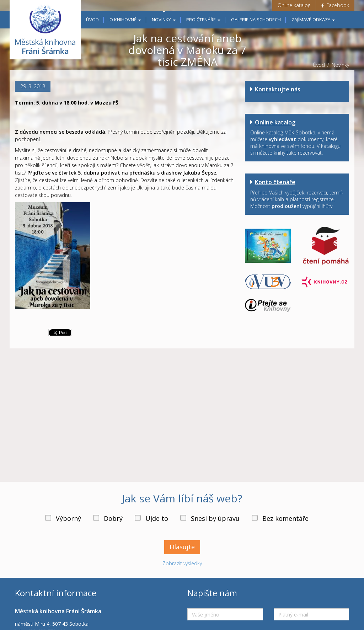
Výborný (68, 518)
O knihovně (125, 20)
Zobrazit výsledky (182, 563)
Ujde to (157, 518)
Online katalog (294, 5)
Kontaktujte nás (278, 89)
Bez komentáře (285, 518)
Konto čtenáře (275, 182)
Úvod (92, 20)
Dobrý (113, 518)
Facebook (335, 5)
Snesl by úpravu (215, 518)
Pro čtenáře (203, 20)
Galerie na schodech (256, 20)
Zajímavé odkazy (313, 20)
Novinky (164, 20)
